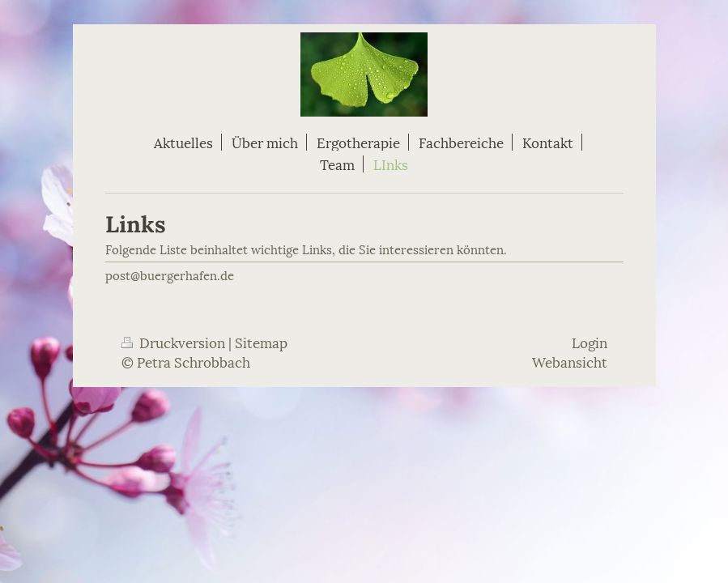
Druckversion (175, 342)
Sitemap (261, 342)
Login (590, 342)
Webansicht (570, 361)
